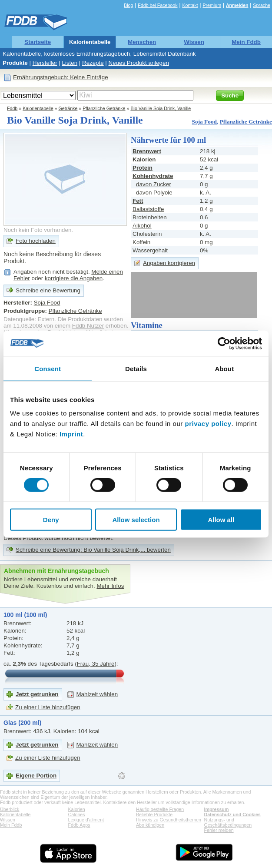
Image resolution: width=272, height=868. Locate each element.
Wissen (194, 42)
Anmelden (237, 5)
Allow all (221, 520)
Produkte (15, 63)
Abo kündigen (150, 825)
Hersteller (45, 63)
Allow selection (136, 520)
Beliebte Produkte (154, 814)
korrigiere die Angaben (74, 278)
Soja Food (204, 122)
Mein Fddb (246, 42)
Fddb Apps (79, 825)
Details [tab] (136, 368)
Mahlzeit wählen (97, 694)
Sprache (262, 5)
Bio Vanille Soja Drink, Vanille (161, 108)
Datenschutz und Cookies (232, 814)
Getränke (68, 108)
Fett (138, 201)
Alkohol (142, 226)
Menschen (142, 42)
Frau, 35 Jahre (96, 664)
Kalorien (77, 809)
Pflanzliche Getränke (104, 108)
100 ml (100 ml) (25, 615)
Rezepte (93, 63)
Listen (70, 63)
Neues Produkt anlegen (139, 63)
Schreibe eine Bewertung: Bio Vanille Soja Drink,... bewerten (93, 550)
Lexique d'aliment (86, 820)
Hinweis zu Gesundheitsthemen (169, 820)
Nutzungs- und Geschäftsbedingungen (228, 822)
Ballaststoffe (148, 209)
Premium (212, 5)
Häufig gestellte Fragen (160, 809)
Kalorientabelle (90, 42)
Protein (143, 168)
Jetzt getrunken (37, 694)
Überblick (10, 809)
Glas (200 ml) (22, 723)
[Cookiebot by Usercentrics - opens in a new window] (224, 343)
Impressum (217, 809)
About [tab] (224, 368)
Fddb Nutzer (88, 326)
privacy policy (208, 424)
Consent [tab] (48, 368)
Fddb (12, 108)
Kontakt (190, 5)
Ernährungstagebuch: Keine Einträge (61, 77)
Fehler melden (219, 830)
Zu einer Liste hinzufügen (48, 707)
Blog (128, 5)
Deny (51, 520)
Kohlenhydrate (153, 176)
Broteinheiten (150, 217)
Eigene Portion (36, 776)
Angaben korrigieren (169, 263)
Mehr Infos (110, 586)
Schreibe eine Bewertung (48, 290)
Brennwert (147, 151)
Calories (77, 814)
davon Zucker (154, 184)
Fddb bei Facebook (158, 5)
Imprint (71, 434)
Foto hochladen (36, 241)
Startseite (38, 42)
